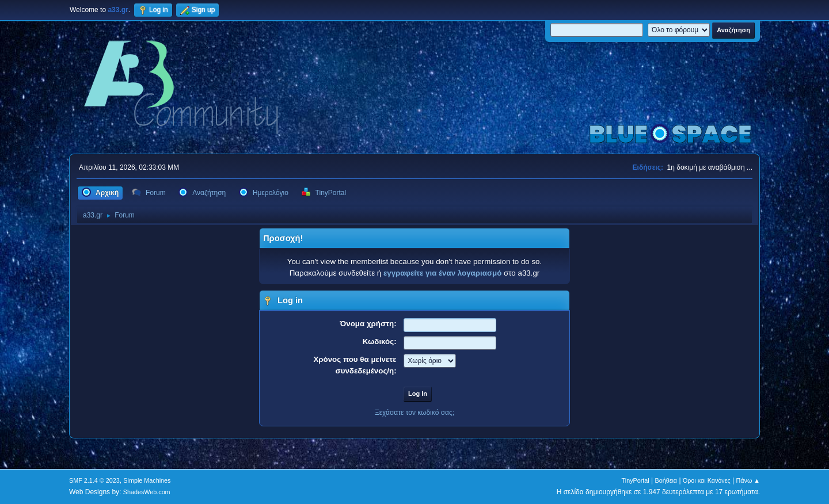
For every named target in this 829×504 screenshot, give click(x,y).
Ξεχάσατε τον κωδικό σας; (414, 413)
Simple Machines (147, 480)
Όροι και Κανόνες (707, 480)
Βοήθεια (666, 480)
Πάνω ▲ (748, 480)
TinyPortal (636, 480)
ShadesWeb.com (147, 492)
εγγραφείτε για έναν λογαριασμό (442, 273)
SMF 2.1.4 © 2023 (94, 480)
